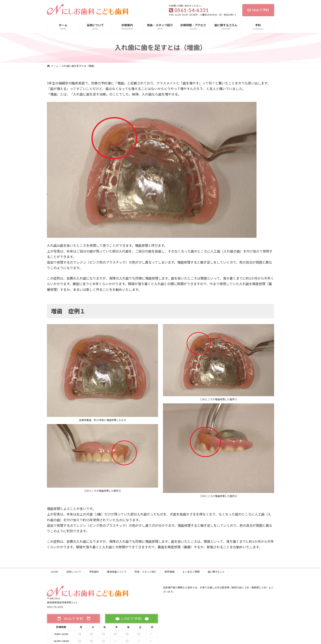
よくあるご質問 (191, 572)
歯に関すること (216, 572)
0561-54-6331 (55, 607)
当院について (74, 572)
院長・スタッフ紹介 (146, 572)
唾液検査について (117, 572)
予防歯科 (94, 572)
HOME (55, 572)
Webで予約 (258, 10)
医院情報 (170, 572)
